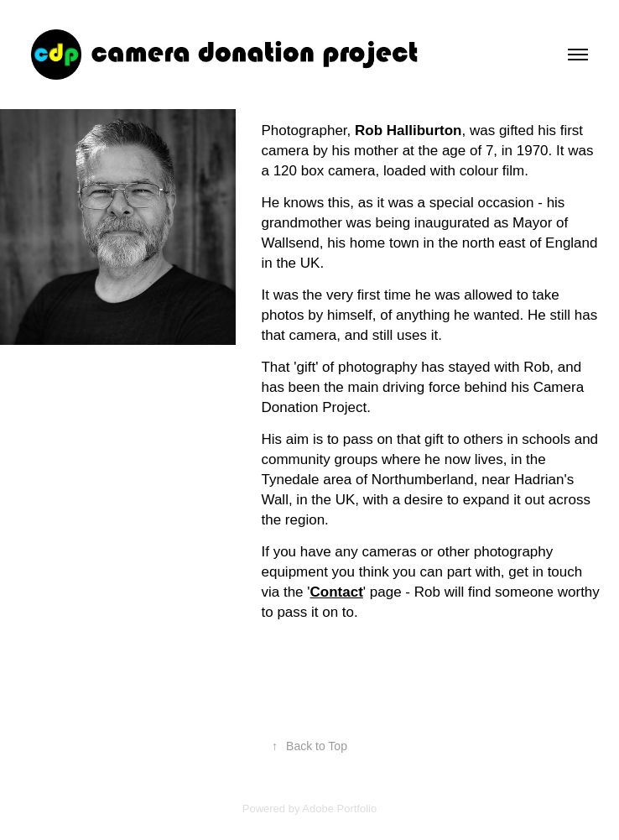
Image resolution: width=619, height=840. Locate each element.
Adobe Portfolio (339, 809)
